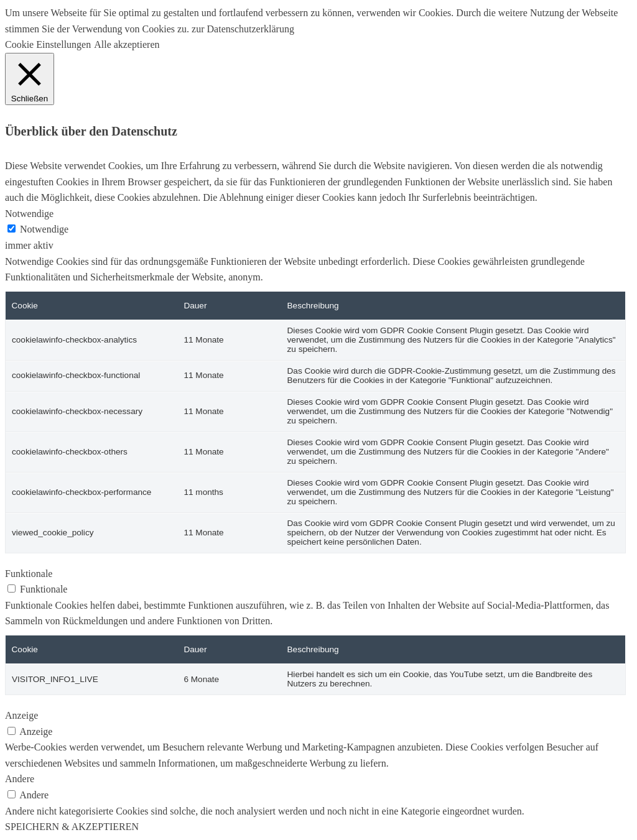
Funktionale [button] (29, 574)
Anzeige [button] (21, 715)
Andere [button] (20, 779)
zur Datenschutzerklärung (242, 29)
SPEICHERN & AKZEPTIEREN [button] (72, 827)
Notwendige (44, 229)
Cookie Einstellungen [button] (48, 44)
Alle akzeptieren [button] (127, 44)
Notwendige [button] (29, 214)
